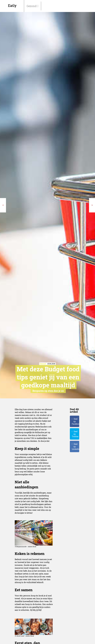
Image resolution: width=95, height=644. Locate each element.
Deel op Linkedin (75, 446)
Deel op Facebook (75, 421)
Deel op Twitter (75, 434)
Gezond (32, 6)
